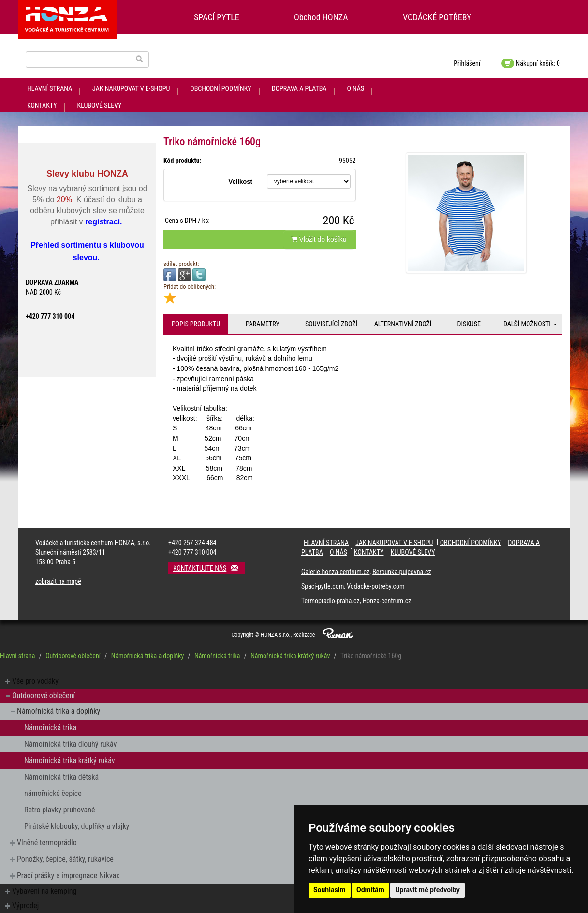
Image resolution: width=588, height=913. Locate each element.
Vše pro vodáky (35, 681)
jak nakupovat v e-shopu (131, 88)
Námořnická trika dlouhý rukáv (70, 744)
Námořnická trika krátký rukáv (290, 656)
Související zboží (331, 324)
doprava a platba (299, 88)
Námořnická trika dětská (61, 777)
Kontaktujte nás (209, 568)
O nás (355, 88)
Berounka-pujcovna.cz (402, 572)
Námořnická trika (217, 656)
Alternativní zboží (403, 324)
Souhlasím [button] (330, 890)
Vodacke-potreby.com (375, 586)
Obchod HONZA (321, 17)
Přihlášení (467, 63)
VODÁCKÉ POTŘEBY (437, 17)
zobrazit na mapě (58, 581)
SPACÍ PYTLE (217, 17)
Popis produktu (196, 324)
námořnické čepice (53, 793)
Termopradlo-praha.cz (331, 601)
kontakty (42, 105)
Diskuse (469, 324)
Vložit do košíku (319, 239)
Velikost (241, 182)
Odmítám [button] (370, 890)
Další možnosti (530, 324)
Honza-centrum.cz (387, 601)
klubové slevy (100, 105)
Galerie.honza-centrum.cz (335, 572)
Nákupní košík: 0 (531, 63)
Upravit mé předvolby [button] (427, 890)
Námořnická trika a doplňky (148, 656)
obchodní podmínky (220, 88)
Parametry (263, 324)
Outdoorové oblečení (73, 656)
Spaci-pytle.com (323, 586)
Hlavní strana (50, 88)
